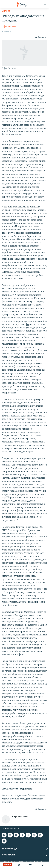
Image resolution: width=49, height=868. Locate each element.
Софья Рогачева (9, 27)
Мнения (6, 11)
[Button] (41, 37)
